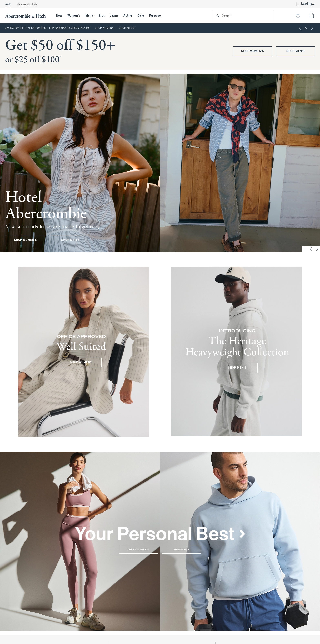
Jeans (114, 16)
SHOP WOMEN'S (105, 28)
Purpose (155, 16)
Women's (74, 16)
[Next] (312, 28)
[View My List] (298, 16)
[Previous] (300, 28)
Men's (90, 16)
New (59, 16)
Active (128, 16)
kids (102, 16)
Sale (141, 16)
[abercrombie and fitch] (27, 16)
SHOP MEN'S (127, 28)
